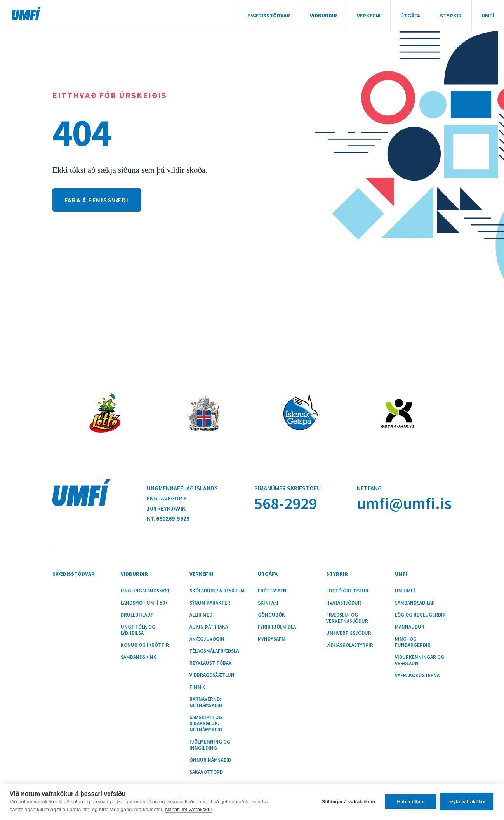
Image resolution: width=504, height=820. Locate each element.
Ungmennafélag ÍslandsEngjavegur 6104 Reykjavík (182, 498)
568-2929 (286, 503)
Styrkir (451, 16)
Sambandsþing (139, 657)
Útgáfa (410, 16)
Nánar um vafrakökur (189, 809)
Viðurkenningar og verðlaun (420, 660)
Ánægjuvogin (207, 639)
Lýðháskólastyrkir (350, 645)
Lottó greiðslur (347, 591)
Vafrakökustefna (417, 676)
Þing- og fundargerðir (413, 642)
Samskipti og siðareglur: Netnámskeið (206, 724)
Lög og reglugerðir (420, 615)
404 (82, 132)
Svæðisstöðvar (269, 16)
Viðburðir (323, 16)
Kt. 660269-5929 (168, 518)
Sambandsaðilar (415, 603)
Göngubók (271, 615)
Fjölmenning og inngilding (210, 745)
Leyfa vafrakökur (467, 802)
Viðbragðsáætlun (212, 675)
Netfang (369, 488)
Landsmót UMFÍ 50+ (144, 603)
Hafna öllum (411, 802)
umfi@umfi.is (404, 503)
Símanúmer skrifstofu (288, 488)
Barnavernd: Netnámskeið (206, 702)
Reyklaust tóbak (211, 663)
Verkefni (369, 16)
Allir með (201, 615)
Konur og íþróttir (145, 645)
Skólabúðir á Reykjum (217, 591)
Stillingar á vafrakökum (348, 802)
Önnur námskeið (210, 760)
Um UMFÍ (405, 591)
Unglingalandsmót (145, 591)
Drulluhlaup (137, 615)
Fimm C (198, 687)
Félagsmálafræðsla (214, 651)
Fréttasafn (272, 591)
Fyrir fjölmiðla (277, 627)
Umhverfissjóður (349, 633)
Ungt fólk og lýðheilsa (138, 630)
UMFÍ (26, 13)
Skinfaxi (268, 603)
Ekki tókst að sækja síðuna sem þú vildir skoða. (130, 170)
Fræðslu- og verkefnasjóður (347, 618)
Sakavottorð (206, 772)
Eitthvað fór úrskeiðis (110, 95)
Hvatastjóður (344, 603)
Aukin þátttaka (209, 627)
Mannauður (410, 627)
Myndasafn (271, 639)
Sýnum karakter (210, 603)
